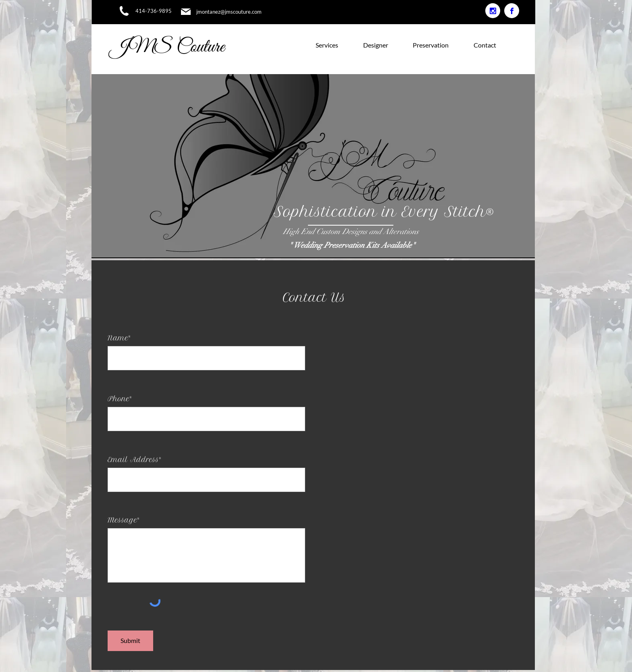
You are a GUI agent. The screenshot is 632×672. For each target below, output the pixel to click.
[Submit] (130, 641)
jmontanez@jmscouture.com (229, 12)
